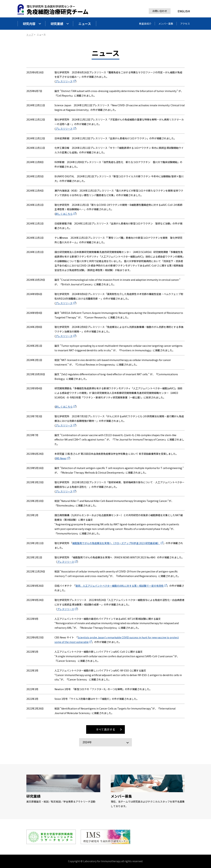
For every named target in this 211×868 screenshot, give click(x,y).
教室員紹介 (145, 24)
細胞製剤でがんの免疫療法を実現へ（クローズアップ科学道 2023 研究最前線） (116, 543)
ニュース (85, 24)
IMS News (61, 458)
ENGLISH (184, 11)
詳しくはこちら (64, 214)
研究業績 (60, 24)
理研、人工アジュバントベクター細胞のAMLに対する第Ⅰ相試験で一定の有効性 (120, 586)
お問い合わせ (160, 11)
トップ (30, 35)
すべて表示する (105, 729)
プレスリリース (64, 81)
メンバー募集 (166, 24)
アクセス (185, 24)
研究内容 (32, 24)
